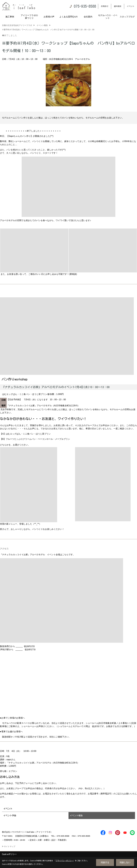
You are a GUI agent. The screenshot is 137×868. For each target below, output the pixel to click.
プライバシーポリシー (64, 861)
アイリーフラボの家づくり (29, 17)
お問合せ (105, 6)
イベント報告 (76, 816)
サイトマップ (10, 846)
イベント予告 (10, 816)
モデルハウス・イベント (108, 17)
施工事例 (10, 17)
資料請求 (118, 6)
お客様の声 (49, 17)
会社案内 (88, 17)
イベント (131, 6)
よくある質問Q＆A (68, 17)
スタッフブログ (127, 17)
